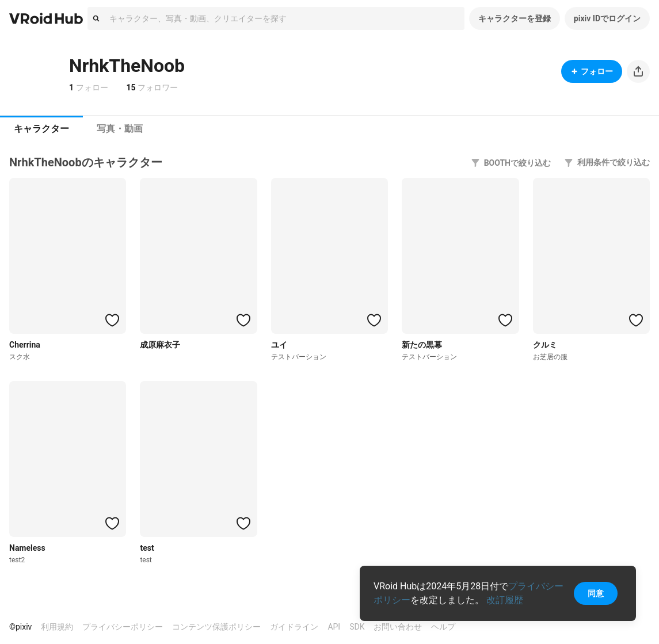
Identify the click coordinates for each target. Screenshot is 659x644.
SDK (357, 627)
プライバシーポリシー (123, 627)
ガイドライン (294, 627)
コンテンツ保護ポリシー (216, 627)
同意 (596, 593)
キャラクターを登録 (515, 18)
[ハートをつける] (112, 320)
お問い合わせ (398, 627)
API (334, 627)
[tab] (41, 129)
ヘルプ (443, 627)
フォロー (592, 71)
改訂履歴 (505, 600)
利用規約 (57, 627)
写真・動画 (120, 129)
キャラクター (41, 129)
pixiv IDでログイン (607, 18)
